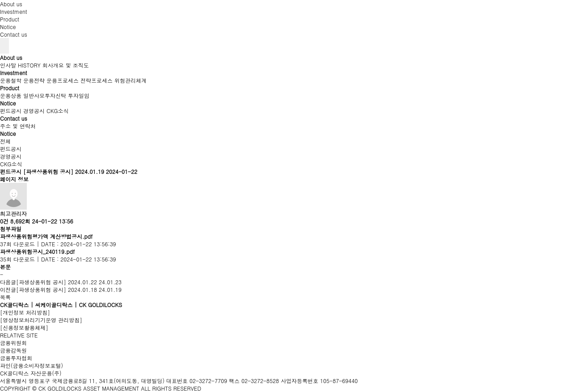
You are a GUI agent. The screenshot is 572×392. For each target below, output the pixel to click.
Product (10, 19)
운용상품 (11, 95)
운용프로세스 (63, 80)
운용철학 (11, 80)
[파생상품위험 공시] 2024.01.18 (57, 289)
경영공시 (34, 111)
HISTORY (29, 65)
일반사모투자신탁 (45, 95)
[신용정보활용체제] (24, 327)
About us (11, 4)
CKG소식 (58, 111)
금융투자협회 (16, 358)
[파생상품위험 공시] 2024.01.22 (57, 282)
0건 (4, 221)
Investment (14, 11)
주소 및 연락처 (18, 126)
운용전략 (34, 80)
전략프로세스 (97, 80)
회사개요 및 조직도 (66, 65)
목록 (5, 297)
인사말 (8, 65)
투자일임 (79, 95)
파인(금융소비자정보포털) (32, 365)
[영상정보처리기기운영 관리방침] (41, 320)
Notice (8, 27)
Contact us (14, 34)
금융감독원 (13, 350)
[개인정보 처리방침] (25, 312)
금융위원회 (13, 343)
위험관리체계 (130, 80)
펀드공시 (11, 111)
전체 (5, 141)
